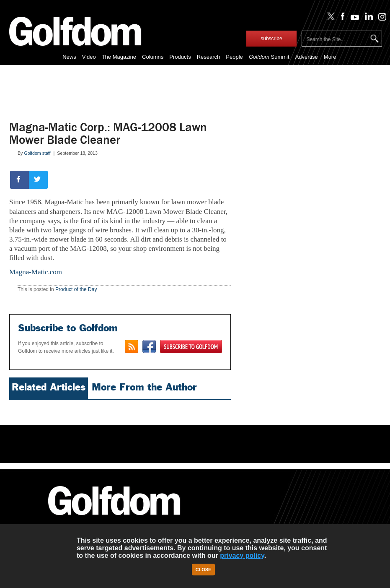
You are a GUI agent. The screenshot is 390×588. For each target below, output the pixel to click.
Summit (269, 57)
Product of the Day (76, 289)
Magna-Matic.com (36, 272)
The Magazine (119, 57)
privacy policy (242, 555)
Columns (153, 57)
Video (89, 57)
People (234, 57)
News (69, 57)
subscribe (271, 39)
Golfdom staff (37, 153)
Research (209, 57)
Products (180, 57)
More (330, 57)
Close (204, 570)
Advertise (307, 57)
